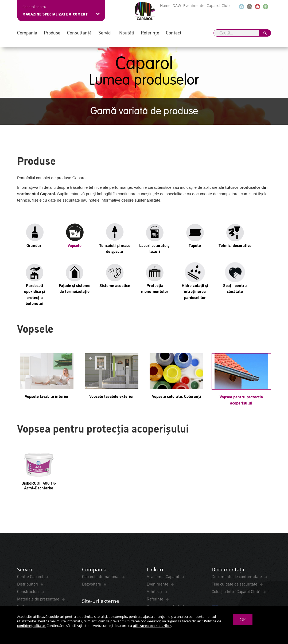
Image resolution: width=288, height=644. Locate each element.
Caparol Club (218, 5)
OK (243, 620)
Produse (52, 32)
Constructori (28, 514)
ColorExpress (29, 536)
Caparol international (101, 499)
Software (26, 529)
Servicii (105, 32)
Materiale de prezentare (39, 521)
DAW (177, 5)
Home (165, 5)
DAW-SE (90, 531)
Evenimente (194, 5)
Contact (174, 32)
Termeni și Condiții (34, 572)
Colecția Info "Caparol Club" (237, 514)
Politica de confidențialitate (81, 572)
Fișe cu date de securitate (235, 506)
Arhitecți (155, 514)
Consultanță (79, 32)
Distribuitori (28, 506)
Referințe (150, 32)
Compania (27, 32)
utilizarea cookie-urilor (152, 626)
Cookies (118, 572)
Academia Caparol (163, 499)
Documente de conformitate (237, 499)
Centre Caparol (31, 499)
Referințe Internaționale (104, 539)
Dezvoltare (92, 506)
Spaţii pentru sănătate (167, 529)
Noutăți (127, 32)
